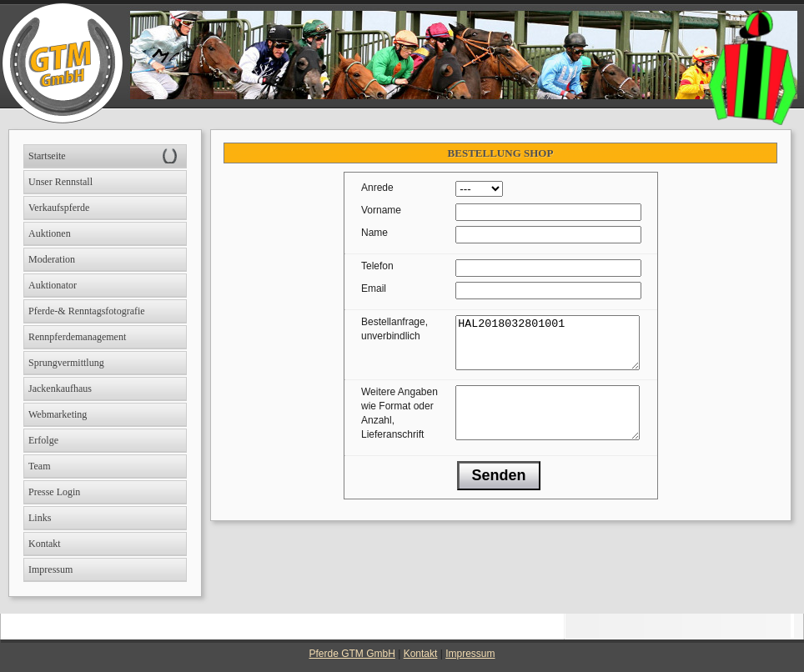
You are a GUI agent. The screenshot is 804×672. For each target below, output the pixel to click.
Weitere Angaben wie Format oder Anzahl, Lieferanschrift (399, 423)
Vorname (381, 210)
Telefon (377, 266)
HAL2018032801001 (548, 348)
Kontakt (421, 654)
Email (374, 288)
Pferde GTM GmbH (352, 654)
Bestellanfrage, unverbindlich (394, 329)
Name (374, 233)
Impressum (470, 654)
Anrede (377, 188)
